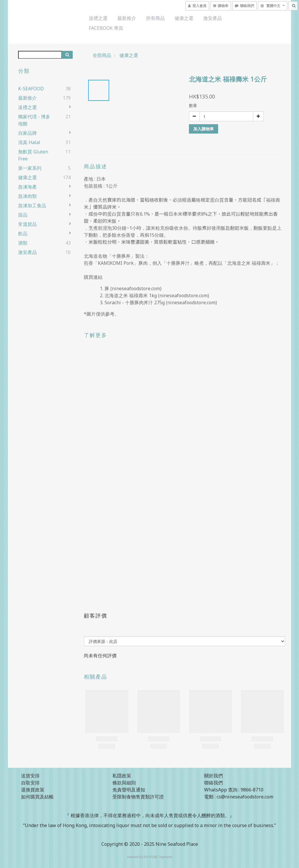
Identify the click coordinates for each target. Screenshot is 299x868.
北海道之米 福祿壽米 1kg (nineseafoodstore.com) (157, 295)
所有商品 (155, 18)
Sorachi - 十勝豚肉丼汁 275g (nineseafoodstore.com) (161, 302)
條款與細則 (124, 783)
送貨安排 (30, 776)
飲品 (23, 234)
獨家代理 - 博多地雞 (34, 120)
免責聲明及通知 (129, 790)
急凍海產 (27, 187)
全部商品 (102, 55)
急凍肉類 (27, 196)
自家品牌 (27, 133)
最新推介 (127, 18)
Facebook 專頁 (106, 28)
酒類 (23, 243)
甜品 (23, 215)
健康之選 (184, 18)
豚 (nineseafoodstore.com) (133, 288)
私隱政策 (122, 776)
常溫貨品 (27, 224)
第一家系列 (30, 168)
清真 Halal (29, 142)
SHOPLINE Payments (158, 857)
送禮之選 (98, 18)
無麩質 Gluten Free (33, 155)
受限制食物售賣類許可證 (138, 797)
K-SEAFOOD (31, 89)
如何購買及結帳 (37, 797)
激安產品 (213, 18)
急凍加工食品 (32, 205)
